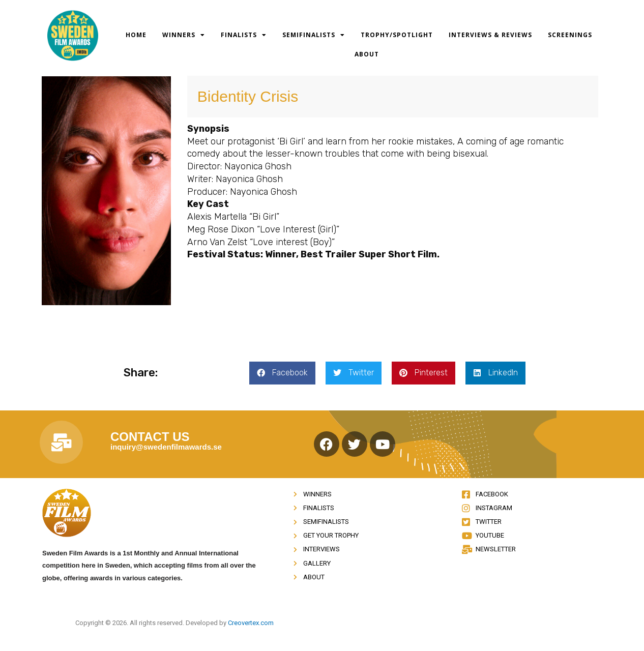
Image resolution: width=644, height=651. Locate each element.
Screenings (570, 35)
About (367, 54)
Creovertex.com (251, 623)
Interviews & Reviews (490, 35)
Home (136, 35)
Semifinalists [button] (314, 35)
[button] (282, 373)
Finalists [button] (244, 35)
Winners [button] (184, 35)
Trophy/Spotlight (397, 35)
